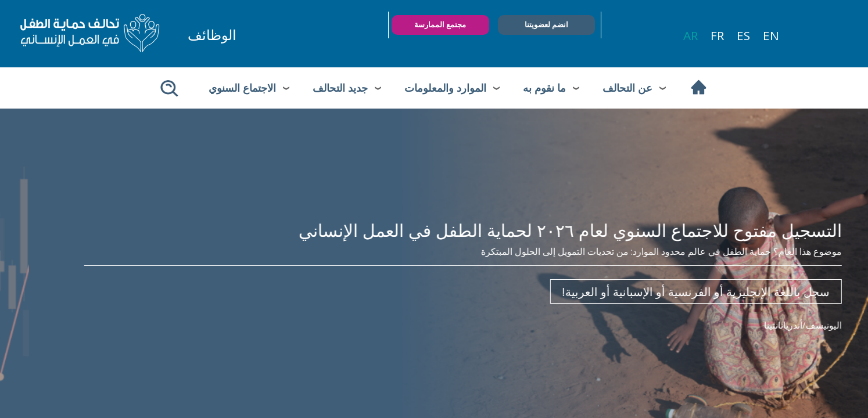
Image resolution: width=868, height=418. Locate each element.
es (743, 35)
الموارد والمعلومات (445, 88)
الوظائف (212, 35)
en (771, 35)
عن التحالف (627, 88)
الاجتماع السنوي (242, 88)
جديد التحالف (340, 88)
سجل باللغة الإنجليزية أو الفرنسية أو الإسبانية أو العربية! (667, 291)
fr (717, 35)
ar (691, 35)
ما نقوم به (544, 88)
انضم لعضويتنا (546, 24)
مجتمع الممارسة (440, 24)
